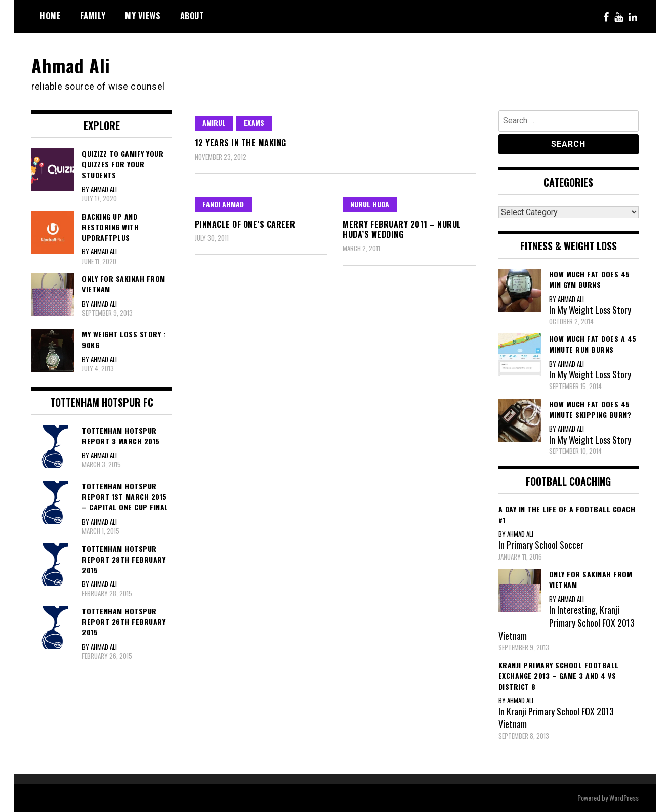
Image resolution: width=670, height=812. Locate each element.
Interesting (576, 610)
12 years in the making (241, 143)
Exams (254, 123)
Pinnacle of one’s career (245, 224)
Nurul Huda (370, 204)
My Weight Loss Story (594, 310)
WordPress (624, 798)
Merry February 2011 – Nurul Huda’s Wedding (402, 229)
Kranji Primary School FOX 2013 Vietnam (567, 623)
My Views (143, 16)
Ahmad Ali (71, 65)
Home (50, 16)
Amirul (214, 123)
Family (93, 16)
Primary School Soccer (545, 545)
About (192, 16)
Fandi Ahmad (223, 204)
